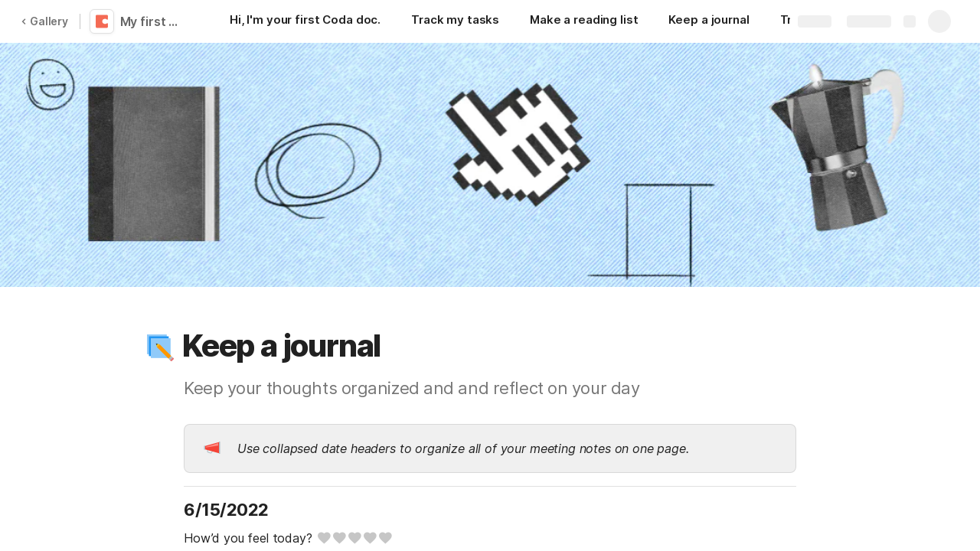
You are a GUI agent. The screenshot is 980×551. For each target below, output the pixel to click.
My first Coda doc (155, 21)
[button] (158, 346)
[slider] (354, 538)
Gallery (44, 21)
